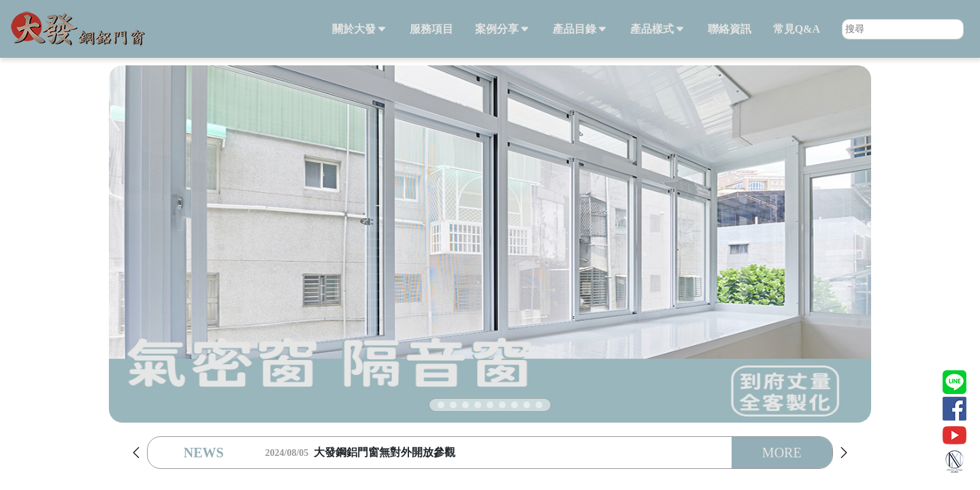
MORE (782, 453)
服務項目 (431, 29)
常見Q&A (797, 29)
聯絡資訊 (730, 29)
